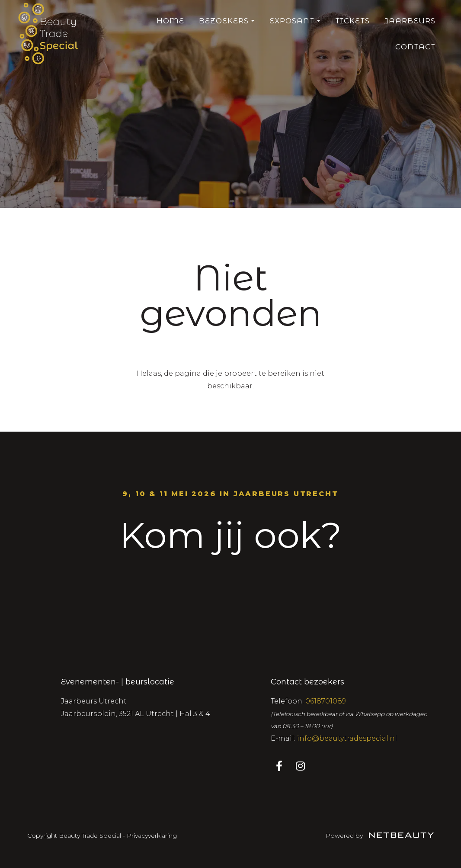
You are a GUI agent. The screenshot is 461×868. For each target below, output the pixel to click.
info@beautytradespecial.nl (347, 738)
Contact (415, 47)
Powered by (380, 836)
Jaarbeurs (410, 21)
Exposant (295, 21)
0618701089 (326, 701)
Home (170, 21)
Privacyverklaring (152, 836)
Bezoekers (227, 21)
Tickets (352, 21)
